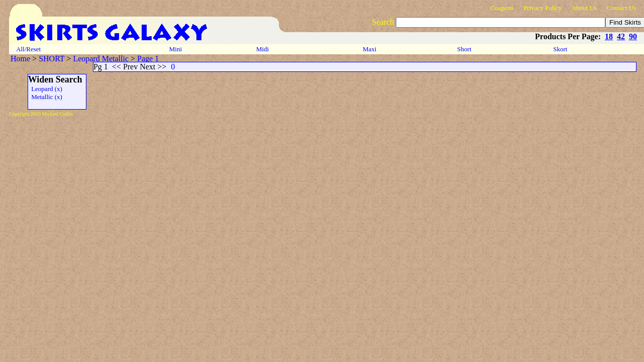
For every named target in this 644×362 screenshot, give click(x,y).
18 (609, 36)
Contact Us (621, 8)
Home (20, 59)
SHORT (51, 59)
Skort (561, 49)
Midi (262, 49)
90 (633, 36)
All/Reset (29, 49)
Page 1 (148, 59)
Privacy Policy (543, 8)
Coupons (502, 8)
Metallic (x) (45, 97)
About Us (584, 8)
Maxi (370, 49)
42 (621, 36)
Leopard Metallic (101, 59)
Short (465, 49)
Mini (176, 49)
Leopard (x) (45, 89)
